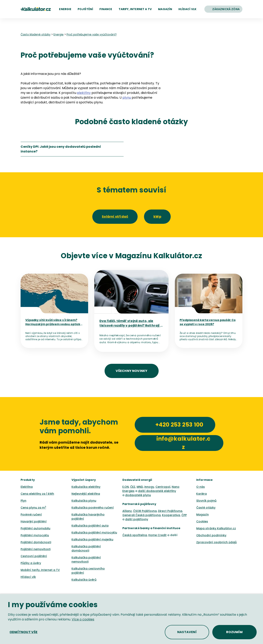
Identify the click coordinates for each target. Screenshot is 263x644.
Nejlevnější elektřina (86, 494)
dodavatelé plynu (138, 495)
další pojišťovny (137, 519)
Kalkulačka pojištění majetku (92, 539)
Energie (59, 34)
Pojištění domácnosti (36, 542)
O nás (201, 487)
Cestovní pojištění (34, 556)
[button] (65, 9)
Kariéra (202, 494)
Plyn (23, 501)
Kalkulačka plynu (84, 501)
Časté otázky (206, 508)
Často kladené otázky (36, 34)
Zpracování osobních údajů (216, 542)
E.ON (126, 487)
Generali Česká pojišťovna (142, 515)
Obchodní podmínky (211, 535)
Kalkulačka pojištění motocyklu (94, 533)
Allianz (127, 511)
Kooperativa (171, 515)
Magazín (202, 514)
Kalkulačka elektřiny (86, 487)
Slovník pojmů (206, 501)
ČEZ (133, 487)
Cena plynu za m (33, 508)
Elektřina (27, 487)
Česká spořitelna (135, 535)
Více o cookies (83, 619)
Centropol (163, 487)
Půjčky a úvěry (31, 563)
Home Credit (157, 535)
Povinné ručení (31, 514)
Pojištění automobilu (35, 528)
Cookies (202, 521)
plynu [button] (127, 98)
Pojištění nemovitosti (36, 549)
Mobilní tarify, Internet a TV (40, 570)
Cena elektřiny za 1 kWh (37, 494)
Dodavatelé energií (137, 480)
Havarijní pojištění (34, 521)
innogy (149, 487)
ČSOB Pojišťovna (145, 511)
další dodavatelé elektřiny (157, 491)
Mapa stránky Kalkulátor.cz (216, 528)
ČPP (184, 515)
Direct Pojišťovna (170, 511)
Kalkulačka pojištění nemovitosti (86, 560)
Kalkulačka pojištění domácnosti (86, 548)
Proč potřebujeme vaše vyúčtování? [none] (92, 34)
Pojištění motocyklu (35, 535)
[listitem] (72, 149)
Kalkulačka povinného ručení (93, 508)
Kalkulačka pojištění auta (90, 526)
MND (140, 487)
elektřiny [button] (84, 93)
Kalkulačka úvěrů (84, 580)
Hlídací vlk (28, 577)
